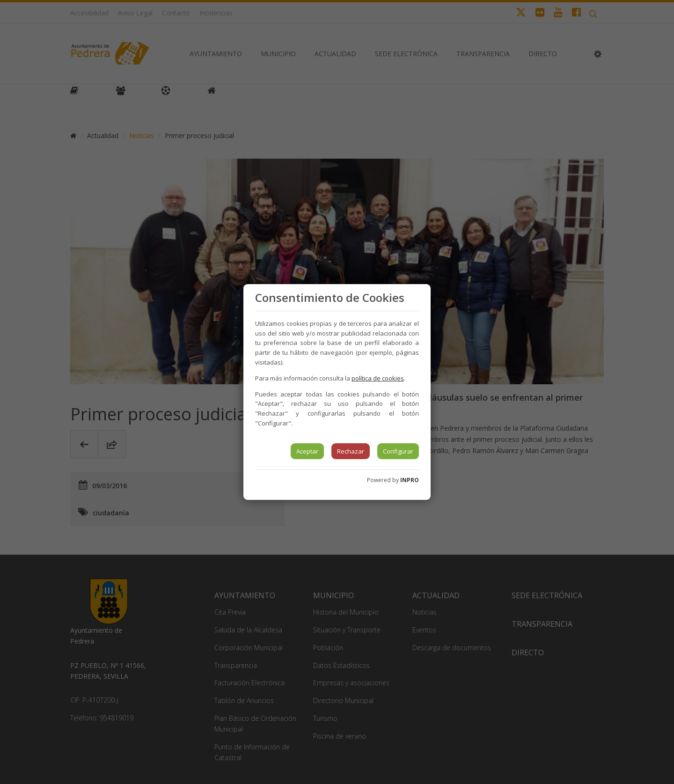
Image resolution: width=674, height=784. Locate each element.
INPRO (410, 480)
